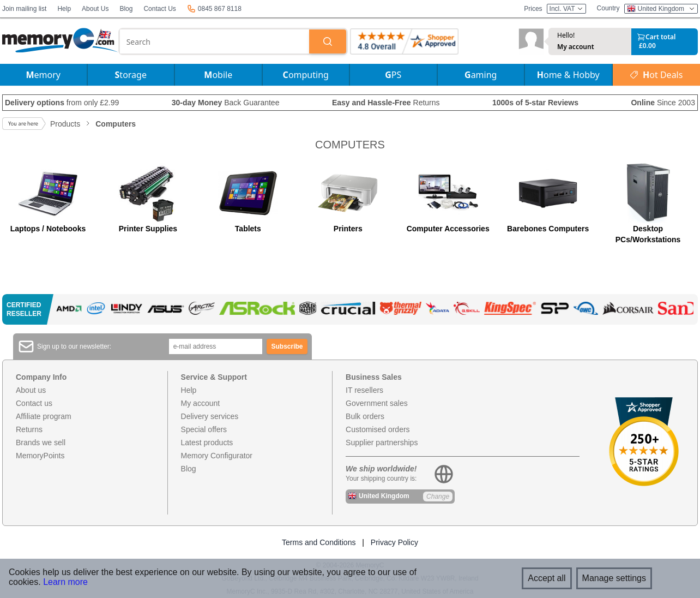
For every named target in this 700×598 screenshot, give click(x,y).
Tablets (248, 229)
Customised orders (378, 429)
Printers (348, 229)
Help (64, 9)
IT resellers (364, 390)
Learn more (65, 582)
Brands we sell (41, 442)
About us (31, 390)
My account (576, 47)
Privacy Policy (394, 542)
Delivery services (210, 416)
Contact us (34, 403)
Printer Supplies (148, 229)
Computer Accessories (448, 229)
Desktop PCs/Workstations (648, 234)
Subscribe (287, 346)
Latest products (207, 442)
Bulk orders (365, 416)
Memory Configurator (217, 456)
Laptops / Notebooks (48, 229)
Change (438, 497)
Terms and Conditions (319, 542)
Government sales (377, 403)
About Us (95, 9)
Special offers (204, 429)
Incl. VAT (566, 9)
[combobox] (215, 41)
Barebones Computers (548, 229)
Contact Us (159, 9)
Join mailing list (24, 9)
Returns (29, 429)
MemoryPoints (40, 456)
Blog (126, 9)
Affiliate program (44, 416)
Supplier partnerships (382, 442)
